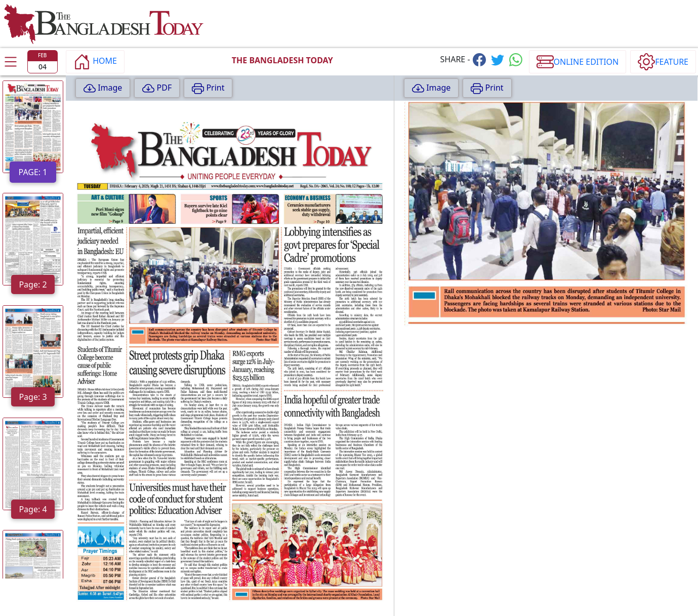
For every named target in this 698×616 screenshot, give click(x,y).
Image (103, 88)
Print (208, 88)
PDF (157, 88)
